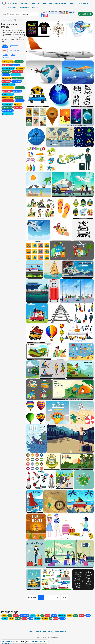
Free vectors (13, 3)
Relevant (5, 54)
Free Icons (72, 3)
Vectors (11, 20)
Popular (13, 54)
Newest (5, 50)
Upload (44, 12)
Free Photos (24, 3)
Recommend (14, 50)
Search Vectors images (11, 14)
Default (5, 47)
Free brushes (84, 3)
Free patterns (24, 7)
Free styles (12, 7)
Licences (38, 632)
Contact (63, 632)
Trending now (14, 47)
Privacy (50, 632)
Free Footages (47, 3)
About (57, 632)
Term (44, 632)
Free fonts (35, 3)
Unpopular (6, 58)
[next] (65, 597)
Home (4, 20)
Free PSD (35, 7)
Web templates (60, 3)
